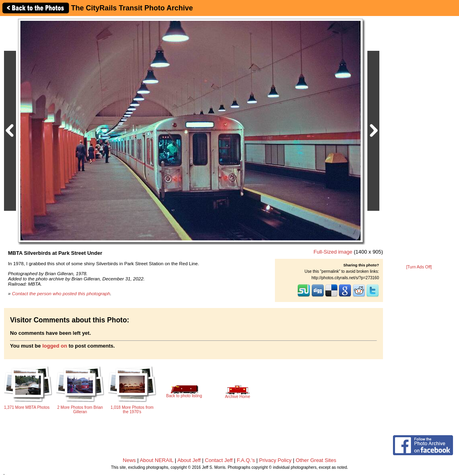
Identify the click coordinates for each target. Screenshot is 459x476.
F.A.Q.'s (246, 460)
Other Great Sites (316, 460)
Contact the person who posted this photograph (61, 293)
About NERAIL (156, 460)
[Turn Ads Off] (419, 267)
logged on (55, 346)
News (129, 460)
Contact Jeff (219, 460)
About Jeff (189, 460)
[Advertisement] (419, 141)
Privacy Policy (276, 460)
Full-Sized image (333, 252)
